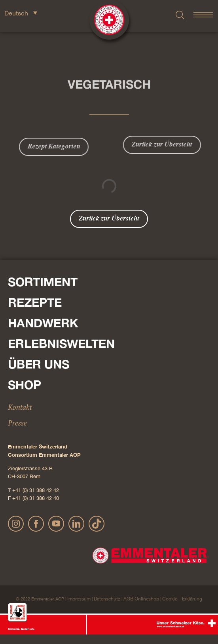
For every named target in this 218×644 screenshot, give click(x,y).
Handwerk (43, 323)
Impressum (79, 599)
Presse (17, 423)
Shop (25, 385)
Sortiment (43, 282)
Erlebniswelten (61, 344)
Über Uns (39, 364)
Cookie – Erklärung (182, 599)
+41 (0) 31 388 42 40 (36, 498)
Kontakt (20, 407)
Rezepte (35, 302)
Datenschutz (107, 599)
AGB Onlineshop (141, 599)
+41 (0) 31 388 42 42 (36, 490)
